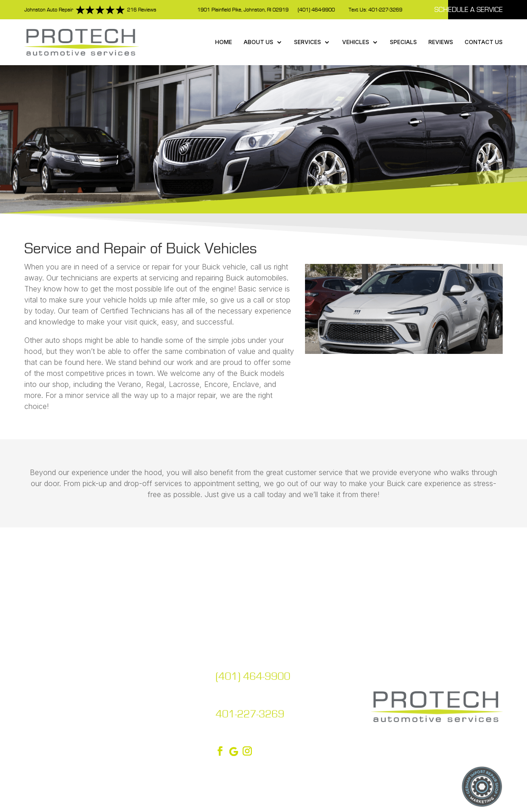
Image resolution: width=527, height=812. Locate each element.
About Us (258, 42)
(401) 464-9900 (316, 10)
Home (224, 42)
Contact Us (484, 42)
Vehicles (356, 42)
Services (308, 42)
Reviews (441, 42)
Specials (403, 42)
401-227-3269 (250, 714)
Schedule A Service (469, 10)
